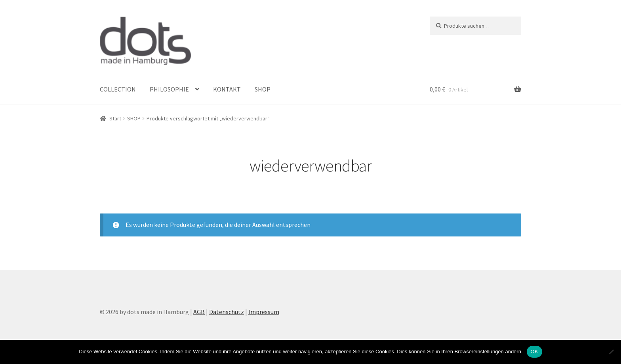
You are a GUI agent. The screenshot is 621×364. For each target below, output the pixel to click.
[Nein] (611, 352)
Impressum (264, 312)
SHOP (263, 89)
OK (534, 352)
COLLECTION (118, 89)
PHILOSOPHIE (169, 89)
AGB (199, 312)
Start (115, 118)
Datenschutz (227, 312)
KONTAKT (227, 89)
